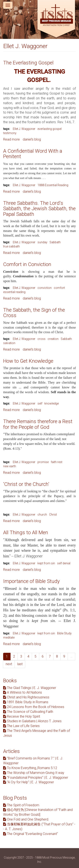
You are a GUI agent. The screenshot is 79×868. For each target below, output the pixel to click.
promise (43, 462)
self (40, 403)
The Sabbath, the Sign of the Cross (34, 313)
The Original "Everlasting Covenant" (31, 834)
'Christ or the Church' (26, 484)
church (42, 515)
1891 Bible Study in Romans (26, 702)
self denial (64, 563)
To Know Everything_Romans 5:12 (30, 768)
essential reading (14, 292)
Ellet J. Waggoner (24, 129)
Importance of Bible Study (31, 581)
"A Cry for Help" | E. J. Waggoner (29, 782)
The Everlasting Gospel (28, 63)
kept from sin (46, 563)
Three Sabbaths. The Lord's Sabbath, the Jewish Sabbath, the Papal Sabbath (39, 209)
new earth (10, 466)
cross (42, 339)
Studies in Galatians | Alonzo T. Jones (32, 721)
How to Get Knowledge (28, 361)
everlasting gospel (50, 129)
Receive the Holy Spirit (22, 716)
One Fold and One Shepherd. (26, 819)
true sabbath (11, 246)
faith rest (57, 462)
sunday (42, 242)
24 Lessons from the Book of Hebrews (34, 707)
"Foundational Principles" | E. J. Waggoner (36, 778)
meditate (9, 638)
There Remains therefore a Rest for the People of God (38, 424)
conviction (45, 288)
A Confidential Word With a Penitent (33, 154)
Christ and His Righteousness (26, 697)
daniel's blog (32, 139)
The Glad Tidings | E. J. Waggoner (30, 688)
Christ (53, 515)
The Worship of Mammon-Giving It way (34, 773)
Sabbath (55, 242)
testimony (10, 133)
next (9, 664)
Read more (11, 139)
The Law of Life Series (21, 726)
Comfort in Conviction (27, 264)
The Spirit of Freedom (21, 805)
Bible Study (64, 633)
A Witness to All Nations (23, 692)
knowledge (52, 403)
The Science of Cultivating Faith (28, 712)
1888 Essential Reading (53, 185)
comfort (59, 288)
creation (53, 339)
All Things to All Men (26, 533)
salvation (9, 343)
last (20, 664)
